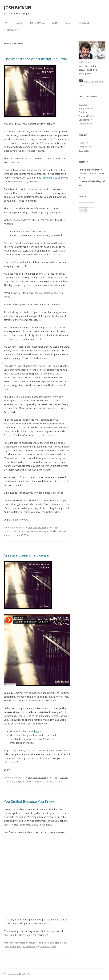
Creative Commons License (26, 555)
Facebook (83, 147)
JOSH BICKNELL (19, 8)
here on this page (51, 178)
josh (24, 947)
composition (10, 531)
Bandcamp (84, 120)
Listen (55, 23)
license (36, 781)
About (20, 23)
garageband (20, 781)
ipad (19, 531)
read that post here (45, 435)
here (37, 731)
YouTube (83, 104)
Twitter (82, 143)
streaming (41, 531)
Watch (68, 23)
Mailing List (84, 23)
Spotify (82, 112)
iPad (35, 527)
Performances (37, 23)
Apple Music (85, 108)
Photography (11, 30)
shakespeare (28, 531)
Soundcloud (85, 124)
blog (30, 527)
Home (7, 23)
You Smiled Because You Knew (29, 801)
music (43, 781)
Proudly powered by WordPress (18, 974)
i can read (57, 278)
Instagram (84, 150)
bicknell (63, 943)
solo (46, 943)
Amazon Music (86, 116)
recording (43, 527)
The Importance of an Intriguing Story (36, 59)
